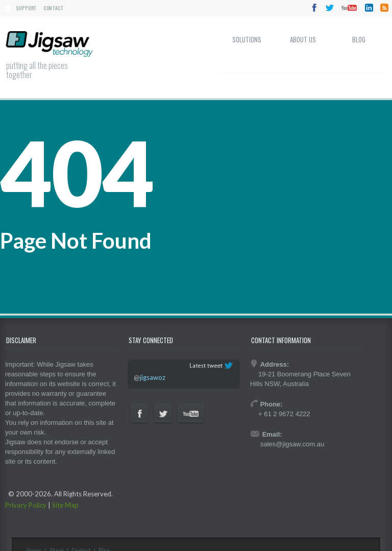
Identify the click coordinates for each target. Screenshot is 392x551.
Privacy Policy (26, 505)
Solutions (247, 39)
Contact (53, 8)
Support (26, 8)
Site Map (65, 505)
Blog (359, 39)
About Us (303, 39)
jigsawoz (153, 377)
